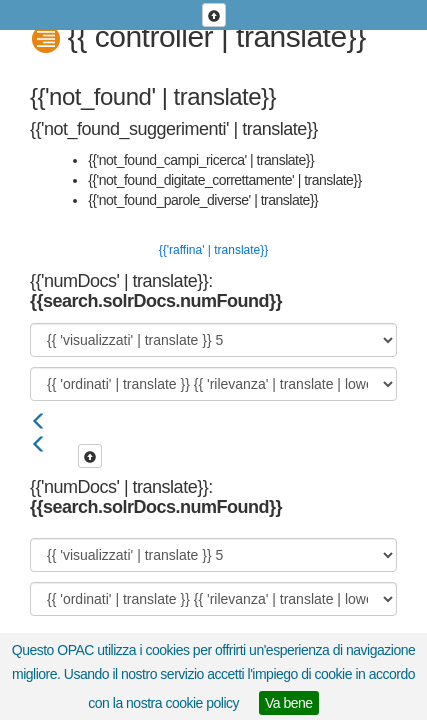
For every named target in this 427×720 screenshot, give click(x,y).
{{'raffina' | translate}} (214, 250)
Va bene (289, 703)
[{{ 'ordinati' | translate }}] (213, 384)
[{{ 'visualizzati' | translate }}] (213, 340)
